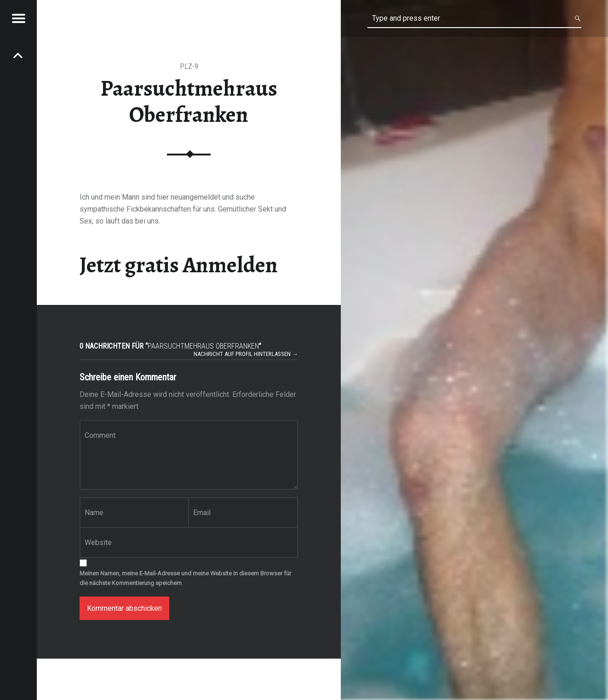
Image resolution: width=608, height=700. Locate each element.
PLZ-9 (189, 66)
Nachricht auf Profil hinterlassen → (246, 354)
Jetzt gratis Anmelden (179, 265)
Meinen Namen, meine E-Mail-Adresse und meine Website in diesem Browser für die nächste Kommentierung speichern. (185, 578)
